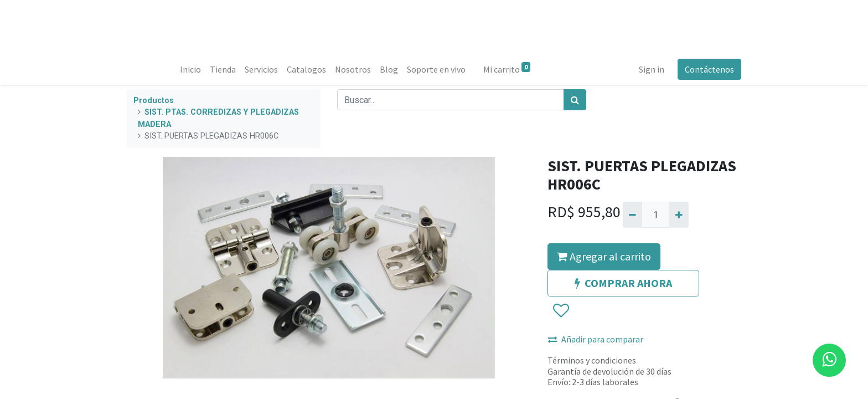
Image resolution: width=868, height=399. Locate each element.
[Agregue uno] (678, 214)
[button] (560, 311)
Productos (154, 101)
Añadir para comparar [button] (596, 339)
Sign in (652, 69)
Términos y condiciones (592, 360)
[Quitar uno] (632, 214)
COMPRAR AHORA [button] (623, 283)
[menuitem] (190, 69)
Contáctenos (709, 69)
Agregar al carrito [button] (604, 256)
